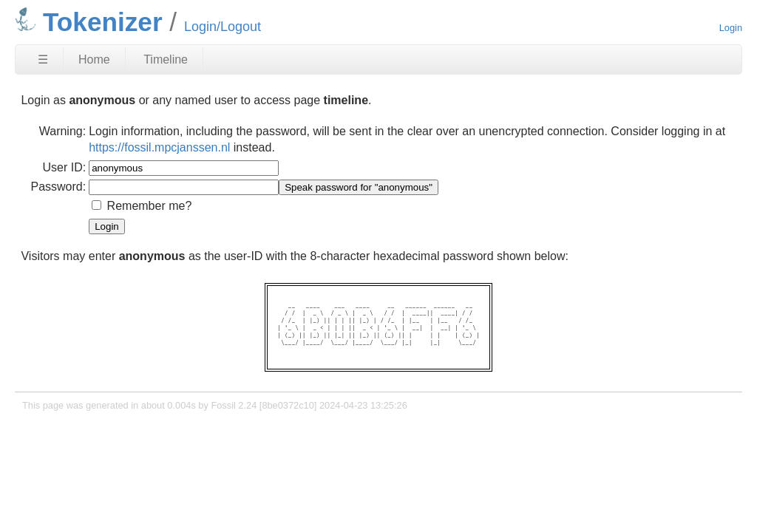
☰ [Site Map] (43, 59)
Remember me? (150, 206)
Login (731, 28)
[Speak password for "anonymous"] (359, 187)
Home (94, 59)
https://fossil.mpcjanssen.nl (159, 147)
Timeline (166, 59)
